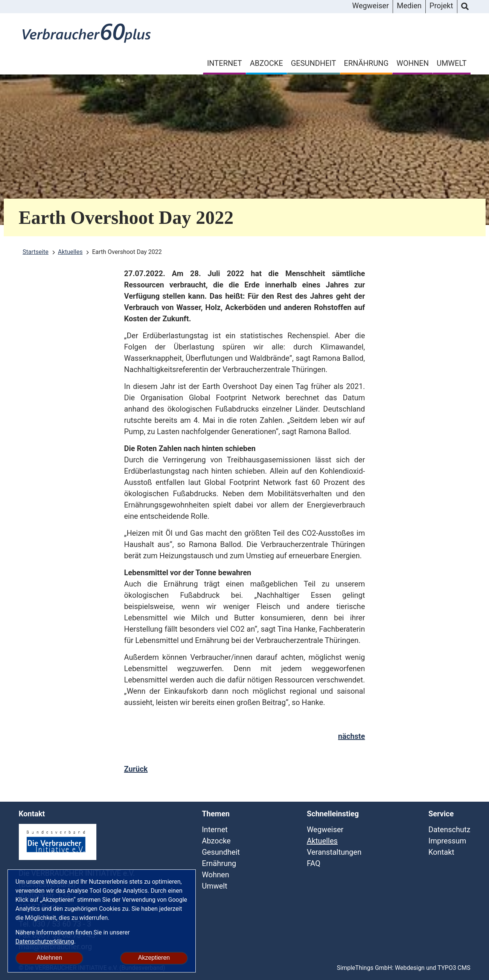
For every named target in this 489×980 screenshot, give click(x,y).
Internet (225, 63)
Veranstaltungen (334, 852)
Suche (465, 7)
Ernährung (366, 63)
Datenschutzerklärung (45, 941)
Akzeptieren (154, 958)
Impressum (447, 841)
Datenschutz (449, 830)
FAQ (314, 863)
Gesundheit (314, 63)
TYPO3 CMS (454, 968)
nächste (351, 736)
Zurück (136, 769)
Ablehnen (49, 958)
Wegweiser (370, 6)
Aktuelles (322, 841)
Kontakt (441, 852)
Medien (409, 6)
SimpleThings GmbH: (365, 968)
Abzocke (267, 63)
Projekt (441, 6)
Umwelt (452, 63)
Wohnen (413, 63)
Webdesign (410, 968)
